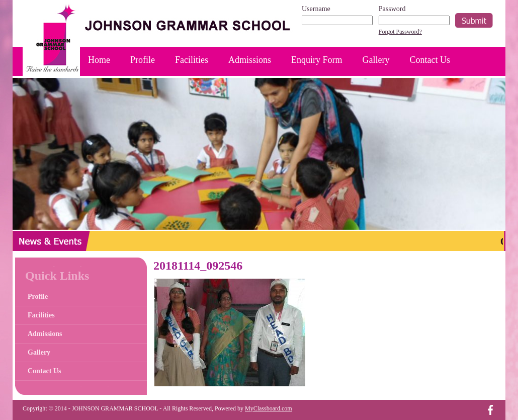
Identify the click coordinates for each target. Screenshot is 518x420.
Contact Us (430, 60)
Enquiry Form (317, 60)
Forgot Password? (400, 32)
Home (99, 60)
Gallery (376, 60)
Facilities (192, 60)
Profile (143, 60)
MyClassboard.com (269, 408)
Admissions (250, 60)
